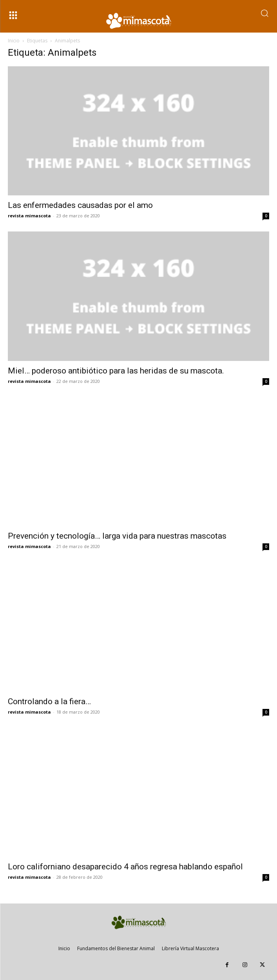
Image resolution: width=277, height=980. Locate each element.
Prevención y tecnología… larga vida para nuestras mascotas (117, 536)
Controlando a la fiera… (49, 701)
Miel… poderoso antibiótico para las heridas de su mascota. (116, 371)
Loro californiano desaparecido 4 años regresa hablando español (125, 867)
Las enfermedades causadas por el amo (80, 205)
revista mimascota (29, 216)
